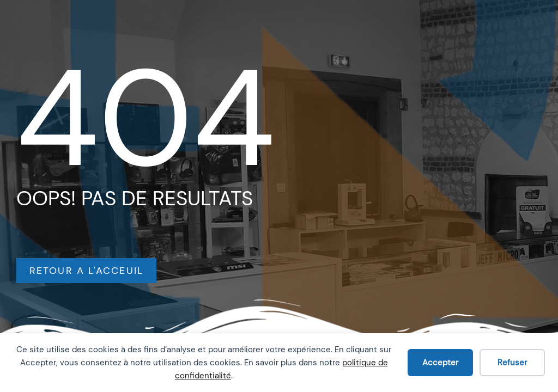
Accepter (440, 363)
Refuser (512, 363)
